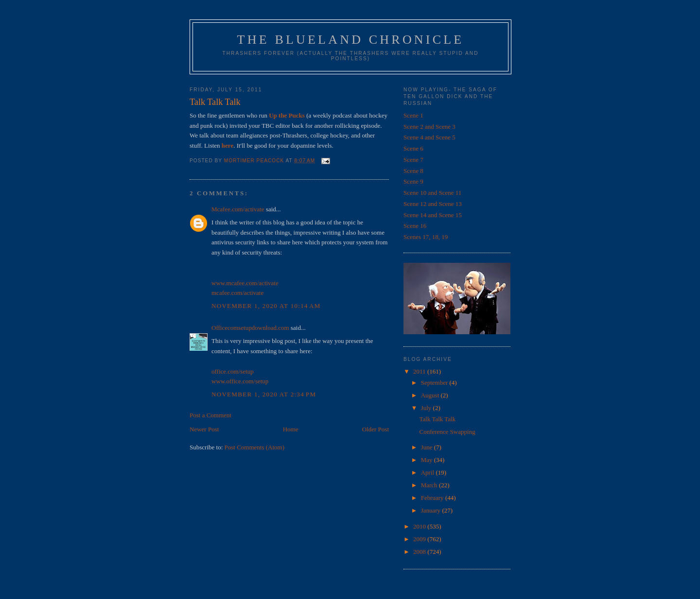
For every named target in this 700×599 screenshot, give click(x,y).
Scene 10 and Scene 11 (432, 193)
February (433, 498)
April (429, 472)
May (428, 460)
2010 (420, 526)
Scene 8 (413, 171)
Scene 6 (413, 148)
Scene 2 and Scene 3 (429, 127)
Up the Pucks (287, 115)
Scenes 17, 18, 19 (426, 237)
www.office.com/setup (240, 381)
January (432, 510)
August (431, 395)
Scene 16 (415, 226)
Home (291, 429)
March (430, 485)
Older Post (376, 429)
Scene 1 (413, 115)
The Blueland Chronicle (351, 40)
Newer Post (204, 429)
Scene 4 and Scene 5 (429, 137)
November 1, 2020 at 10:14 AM (266, 306)
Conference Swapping (447, 432)
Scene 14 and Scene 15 (433, 215)
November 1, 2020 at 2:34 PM (264, 394)
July (427, 408)
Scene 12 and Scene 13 (433, 204)
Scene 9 (413, 181)
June (428, 447)
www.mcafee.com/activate (245, 283)
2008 (420, 552)
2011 (420, 371)
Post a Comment (210, 415)
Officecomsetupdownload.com (250, 328)
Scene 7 (413, 160)
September (435, 383)
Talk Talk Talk (437, 419)
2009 (420, 539)
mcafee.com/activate (237, 293)
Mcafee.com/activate (238, 209)
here (227, 145)
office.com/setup (233, 371)
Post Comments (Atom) (255, 447)
